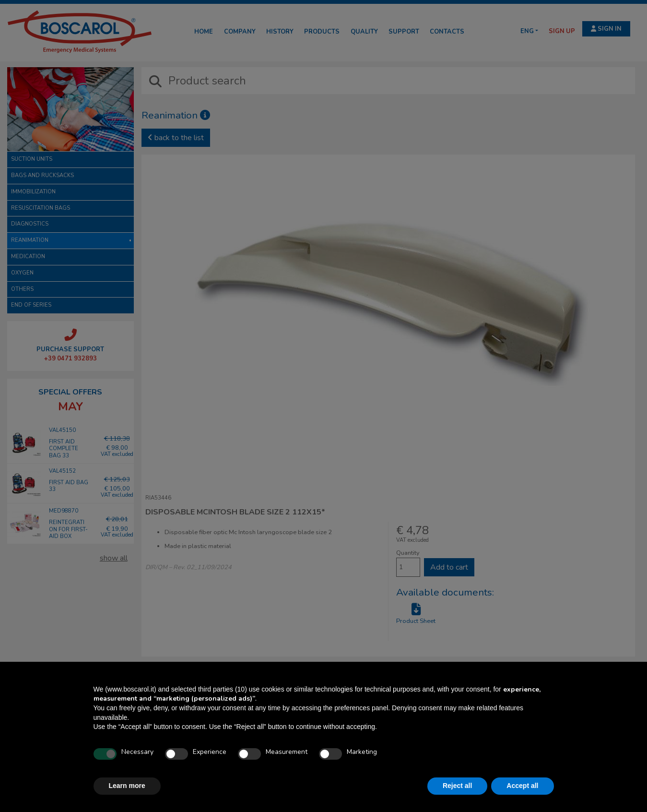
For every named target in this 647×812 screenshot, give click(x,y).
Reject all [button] (457, 786)
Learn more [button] (127, 786)
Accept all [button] (522, 786)
